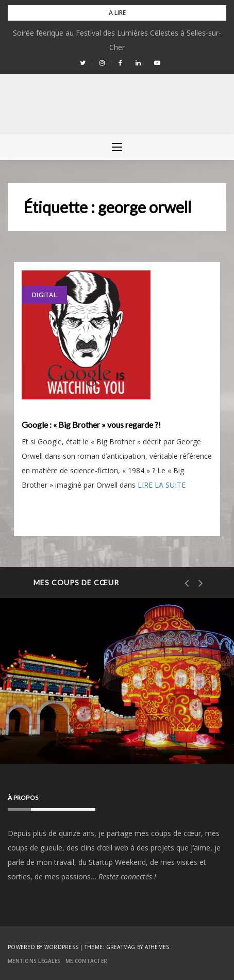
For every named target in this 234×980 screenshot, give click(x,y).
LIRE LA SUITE (162, 485)
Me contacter (86, 961)
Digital (44, 295)
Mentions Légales (34, 961)
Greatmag (121, 947)
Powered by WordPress (43, 947)
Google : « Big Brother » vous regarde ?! (91, 425)
